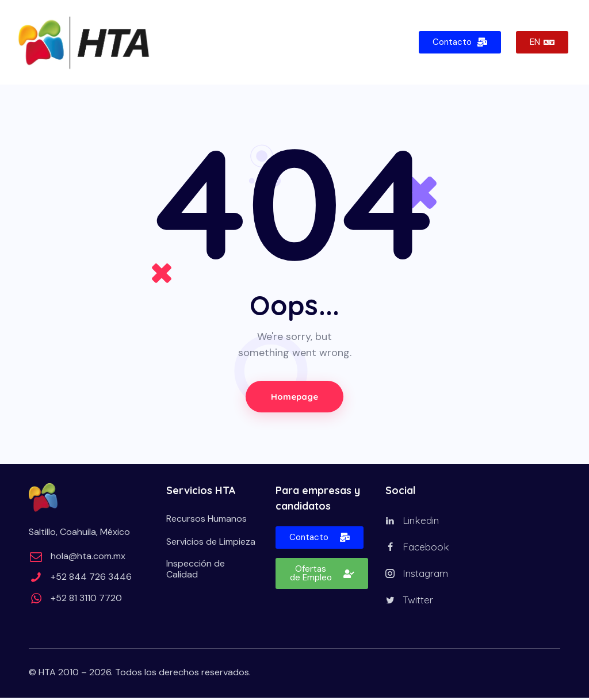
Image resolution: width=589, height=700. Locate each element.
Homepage (294, 397)
